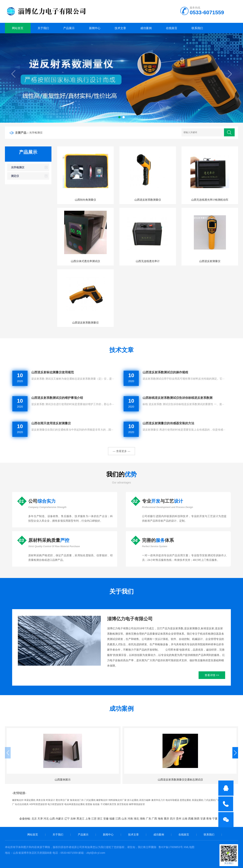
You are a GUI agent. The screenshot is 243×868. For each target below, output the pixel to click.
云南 (185, 819)
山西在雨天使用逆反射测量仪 (51, 423)
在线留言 (172, 28)
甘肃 (203, 819)
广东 (148, 819)
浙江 (100, 819)
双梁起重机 (198, 800)
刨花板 (96, 804)
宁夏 (215, 819)
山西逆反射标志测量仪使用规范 (53, 372)
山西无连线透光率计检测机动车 (210, 200)
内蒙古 (60, 819)
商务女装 (41, 800)
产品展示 (69, 28)
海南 (160, 819)
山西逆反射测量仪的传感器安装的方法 (168, 423)
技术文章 (120, 28)
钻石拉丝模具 (22, 804)
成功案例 (146, 28)
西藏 (191, 819)
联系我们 (197, 28)
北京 (34, 819)
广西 (154, 819)
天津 (40, 819)
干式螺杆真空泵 (108, 804)
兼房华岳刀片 (158, 800)
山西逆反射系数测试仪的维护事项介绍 (57, 398)
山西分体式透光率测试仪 (85, 261)
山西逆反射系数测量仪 (148, 200)
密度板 (89, 804)
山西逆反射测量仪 (210, 261)
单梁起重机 (30, 800)
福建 (112, 819)
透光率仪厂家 (62, 800)
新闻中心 (95, 28)
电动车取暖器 (172, 800)
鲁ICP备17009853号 (171, 847)
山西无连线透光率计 (148, 261)
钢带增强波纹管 (137, 804)
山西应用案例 (151, 780)
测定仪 (15, 176)
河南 (130, 819)
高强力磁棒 (145, 800)
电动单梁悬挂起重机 (75, 804)
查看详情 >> (212, 675)
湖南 (142, 819)
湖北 (136, 819)
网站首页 (18, 28)
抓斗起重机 (133, 800)
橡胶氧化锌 (18, 800)
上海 (88, 819)
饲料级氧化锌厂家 (118, 800)
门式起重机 (90, 800)
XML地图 (189, 847)
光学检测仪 (36, 133)
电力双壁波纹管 (56, 804)
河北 (46, 819)
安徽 (106, 819)
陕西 (197, 819)
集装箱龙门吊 (77, 800)
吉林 (73, 819)
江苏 (94, 819)
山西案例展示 (32, 780)
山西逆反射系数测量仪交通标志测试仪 (92, 780)
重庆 (166, 819)
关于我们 (43, 28)
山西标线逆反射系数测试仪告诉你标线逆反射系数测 (178, 398)
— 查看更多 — (121, 451)
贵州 (179, 819)
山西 (52, 819)
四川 (173, 819)
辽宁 (67, 819)
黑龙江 (80, 819)
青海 (209, 819)
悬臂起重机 (185, 800)
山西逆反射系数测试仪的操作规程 (165, 372)
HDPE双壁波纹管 (38, 804)
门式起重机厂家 (212, 800)
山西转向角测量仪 (85, 200)
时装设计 (50, 800)
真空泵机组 (123, 804)
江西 (118, 819)
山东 (124, 819)
